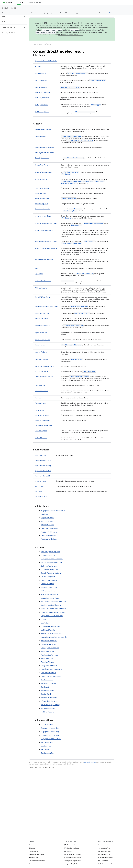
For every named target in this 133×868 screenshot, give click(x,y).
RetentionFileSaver (41, 352)
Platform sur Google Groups (72, 858)
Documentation (9, 8)
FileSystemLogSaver (41, 204)
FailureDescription (41, 193)
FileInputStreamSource (42, 199)
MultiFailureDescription (42, 313)
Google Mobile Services (106, 858)
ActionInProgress (40, 455)
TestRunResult (39, 410)
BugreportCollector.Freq (43, 466)
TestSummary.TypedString (43, 426)
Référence (48, 44)
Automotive (98, 13)
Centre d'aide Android (105, 845)
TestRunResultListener (42, 415)
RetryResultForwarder (42, 359)
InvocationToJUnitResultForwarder (46, 223)
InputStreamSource (41, 80)
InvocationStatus (40, 481)
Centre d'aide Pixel (104, 848)
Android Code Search (36, 2)
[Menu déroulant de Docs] (23, 2)
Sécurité (34, 13)
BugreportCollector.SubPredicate (46, 61)
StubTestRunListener (41, 371)
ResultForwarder (76, 209)
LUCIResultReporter (41, 288)
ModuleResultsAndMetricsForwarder (46, 306)
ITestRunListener (89, 371)
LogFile (37, 269)
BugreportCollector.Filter (43, 461)
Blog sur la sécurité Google (72, 854)
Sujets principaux (49, 13)
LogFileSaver (39, 274)
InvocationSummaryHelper (43, 216)
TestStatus (66, 174)
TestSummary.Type (41, 497)
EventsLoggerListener (42, 188)
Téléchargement (34, 851)
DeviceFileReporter (41, 179)
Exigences (32, 848)
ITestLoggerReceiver (41, 105)
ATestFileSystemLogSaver (43, 129)
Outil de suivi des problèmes (107, 864)
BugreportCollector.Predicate (44, 148)
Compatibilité (65, 13)
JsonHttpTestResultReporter (44, 230)
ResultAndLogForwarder (79, 306)
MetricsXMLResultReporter (43, 297)
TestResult (38, 398)
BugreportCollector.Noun (43, 471)
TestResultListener (71, 172)
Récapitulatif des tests (42, 421)
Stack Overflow (103, 861)
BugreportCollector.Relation (44, 476)
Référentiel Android (35, 845)
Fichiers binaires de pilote (37, 861)
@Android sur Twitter (70, 845)
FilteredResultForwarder (42, 209)
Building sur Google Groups (72, 861)
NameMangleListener (41, 318)
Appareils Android (82, 13)
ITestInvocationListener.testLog (80, 140)
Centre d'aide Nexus (105, 851)
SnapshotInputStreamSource (44, 366)
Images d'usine (34, 858)
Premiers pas (21, 13)
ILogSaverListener (40, 73)
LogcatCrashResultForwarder (44, 260)
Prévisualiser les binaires (36, 854)
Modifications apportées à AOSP (71, 35)
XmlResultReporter (41, 438)
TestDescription (70, 211)
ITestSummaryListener (42, 112)
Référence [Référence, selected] (111, 13)
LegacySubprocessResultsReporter (46, 248)
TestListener (76, 225)
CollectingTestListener (42, 158)
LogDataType (39, 486)
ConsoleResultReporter (42, 165)
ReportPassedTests (41, 333)
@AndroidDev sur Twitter (72, 848)
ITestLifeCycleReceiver (42, 98)
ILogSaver (38, 66)
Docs (40, 44)
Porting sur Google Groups (72, 864)
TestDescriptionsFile (41, 391)
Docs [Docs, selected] (19, 2)
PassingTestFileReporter (43, 326)
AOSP (35, 44)
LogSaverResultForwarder (43, 281)
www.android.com (104, 854)
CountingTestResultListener (44, 172)
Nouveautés (7, 13)
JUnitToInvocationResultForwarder (46, 241)
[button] (12, 16)
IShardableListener (41, 87)
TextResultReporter (41, 431)
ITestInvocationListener (78, 73)
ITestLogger (96, 105)
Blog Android (68, 851)
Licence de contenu (90, 762)
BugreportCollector (41, 137)
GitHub (31, 864)
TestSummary (66, 218)
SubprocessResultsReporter (44, 377)
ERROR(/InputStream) (98, 80)
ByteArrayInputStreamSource (44, 153)
